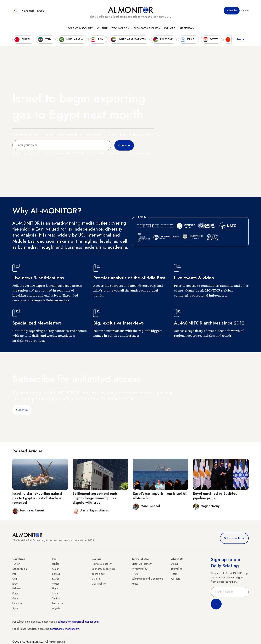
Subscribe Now (234, 538)
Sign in (245, 11)
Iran (14, 574)
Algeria (56, 608)
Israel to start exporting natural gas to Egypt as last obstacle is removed (37, 498)
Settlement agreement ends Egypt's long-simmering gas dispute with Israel (95, 498)
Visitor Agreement (142, 564)
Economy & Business (147, 29)
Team (174, 574)
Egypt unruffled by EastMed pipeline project (215, 496)
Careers (176, 579)
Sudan (56, 593)
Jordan (56, 564)
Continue (22, 410)
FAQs (135, 574)
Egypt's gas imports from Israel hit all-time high (160, 496)
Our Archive (99, 584)
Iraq (54, 559)
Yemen (56, 584)
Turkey (16, 564)
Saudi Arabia (20, 569)
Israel (15, 584)
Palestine (17, 588)
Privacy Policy (139, 569)
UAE (15, 579)
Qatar (16, 598)
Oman (56, 569)
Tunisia (56, 598)
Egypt (15, 593)
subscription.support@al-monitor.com (78, 622)
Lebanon (17, 603)
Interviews (187, 29)
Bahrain (56, 574)
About (175, 564)
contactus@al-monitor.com (64, 629)
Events (41, 11)
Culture (102, 29)
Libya (55, 588)
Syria (15, 608)
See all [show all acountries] (241, 40)
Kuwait (56, 579)
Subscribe (232, 11)
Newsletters (28, 11)
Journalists (177, 569)
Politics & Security (80, 29)
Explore (170, 29)
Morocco (57, 603)
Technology (121, 29)
